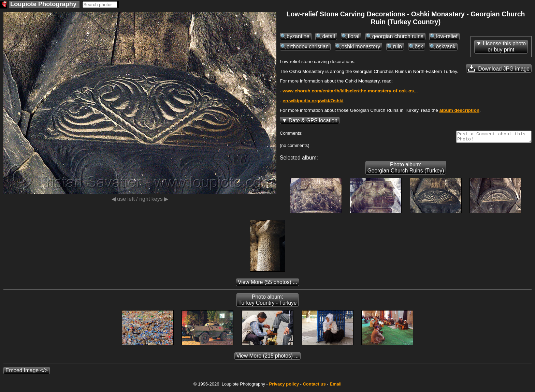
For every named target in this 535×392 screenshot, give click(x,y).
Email (336, 386)
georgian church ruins (398, 36)
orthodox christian (308, 47)
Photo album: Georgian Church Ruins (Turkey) (406, 170)
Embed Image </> (27, 372)
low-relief (447, 36)
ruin (397, 47)
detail (328, 36)
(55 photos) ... (267, 284)
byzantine (298, 36)
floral (353, 36)
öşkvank (445, 47)
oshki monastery (361, 47)
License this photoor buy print (504, 47)
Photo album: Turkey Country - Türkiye (268, 302)
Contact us (314, 386)
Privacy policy (284, 386)
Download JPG (499, 68)
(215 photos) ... (268, 358)
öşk (419, 47)
